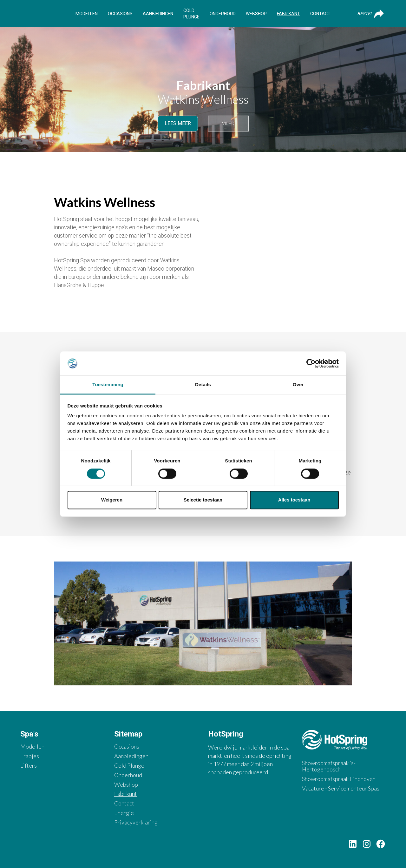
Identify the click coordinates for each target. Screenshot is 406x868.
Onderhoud (223, 14)
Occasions (120, 14)
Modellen (87, 14)
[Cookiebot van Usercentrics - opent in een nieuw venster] (311, 363)
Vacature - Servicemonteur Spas (341, 788)
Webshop (256, 14)
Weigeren (112, 500)
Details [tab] (203, 385)
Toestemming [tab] (108, 385)
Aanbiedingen (158, 14)
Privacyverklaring (136, 822)
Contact (320, 14)
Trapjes (30, 756)
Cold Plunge (191, 14)
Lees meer (178, 123)
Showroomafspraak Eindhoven (339, 779)
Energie (124, 813)
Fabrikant (288, 14)
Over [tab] (298, 385)
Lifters (29, 766)
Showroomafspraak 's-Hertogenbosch (329, 766)
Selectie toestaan (203, 500)
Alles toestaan (294, 500)
